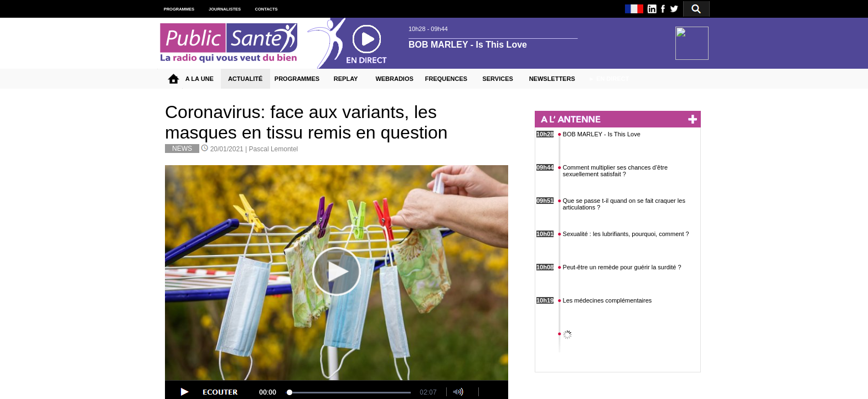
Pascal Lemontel (274, 149)
